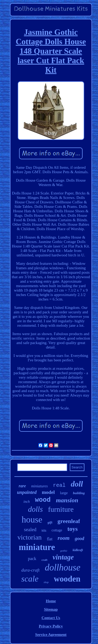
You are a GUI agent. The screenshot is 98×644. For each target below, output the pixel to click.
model (48, 492)
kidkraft (78, 550)
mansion (67, 500)
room (64, 538)
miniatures (39, 486)
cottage (57, 530)
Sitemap (51, 609)
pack (32, 559)
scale (30, 579)
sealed (30, 529)
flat (50, 539)
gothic (64, 551)
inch (27, 502)
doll (77, 484)
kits (44, 531)
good (79, 539)
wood (43, 500)
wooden (67, 579)
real (59, 485)
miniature (37, 547)
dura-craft (31, 570)
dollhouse (62, 568)
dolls (35, 509)
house (32, 519)
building (79, 493)
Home (51, 601)
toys (73, 529)
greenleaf (69, 521)
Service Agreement (51, 635)
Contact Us (51, 618)
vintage (63, 557)
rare (22, 486)
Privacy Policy (51, 626)
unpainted (27, 492)
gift (50, 522)
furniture (61, 509)
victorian (30, 537)
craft (45, 560)
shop (46, 582)
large (64, 493)
